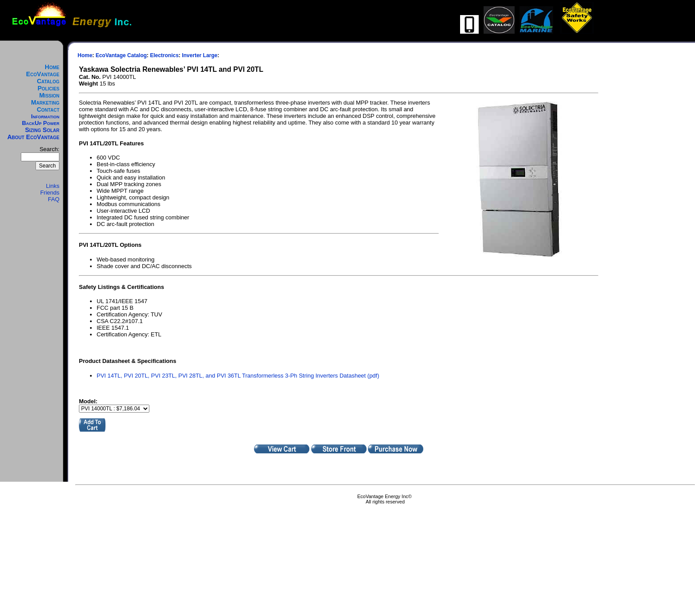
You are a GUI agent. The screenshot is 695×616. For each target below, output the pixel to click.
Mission (49, 95)
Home (52, 67)
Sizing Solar (42, 130)
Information (45, 116)
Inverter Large (199, 55)
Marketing (45, 102)
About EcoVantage (34, 137)
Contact (48, 109)
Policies (49, 88)
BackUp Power (41, 123)
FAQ (54, 199)
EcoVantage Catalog (43, 78)
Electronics (164, 55)
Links (53, 186)
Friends (50, 193)
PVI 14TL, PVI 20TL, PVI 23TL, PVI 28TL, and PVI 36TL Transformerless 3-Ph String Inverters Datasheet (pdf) (238, 376)
